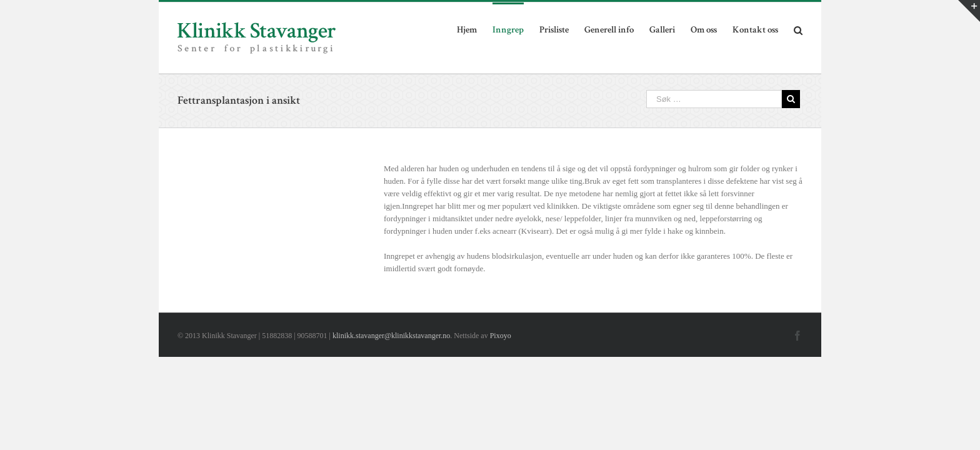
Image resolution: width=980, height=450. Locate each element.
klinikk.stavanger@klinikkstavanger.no (391, 336)
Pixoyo (501, 336)
